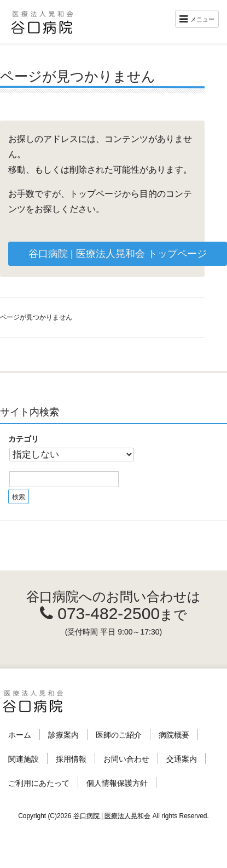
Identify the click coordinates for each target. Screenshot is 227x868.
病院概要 (174, 735)
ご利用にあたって (39, 783)
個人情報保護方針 (117, 783)
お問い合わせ (126, 759)
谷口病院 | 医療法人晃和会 (112, 816)
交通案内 (182, 759)
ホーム (20, 735)
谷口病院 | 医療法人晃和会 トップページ (118, 254)
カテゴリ (24, 439)
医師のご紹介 (119, 735)
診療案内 (63, 735)
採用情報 (71, 759)
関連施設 (24, 759)
